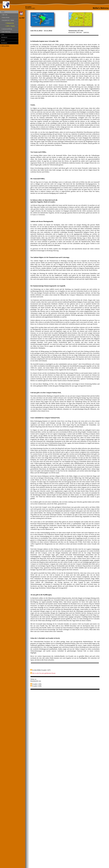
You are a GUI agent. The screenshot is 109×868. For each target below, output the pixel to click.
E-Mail (3, 40)
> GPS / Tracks (10, 26)
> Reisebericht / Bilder (8, 20)
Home (3, 12)
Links (3, 35)
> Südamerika (10, 23)
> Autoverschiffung (7, 29)
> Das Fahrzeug (6, 32)
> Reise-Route (5, 18)
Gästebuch (4, 37)
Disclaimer (4, 43)
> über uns (4, 15)
